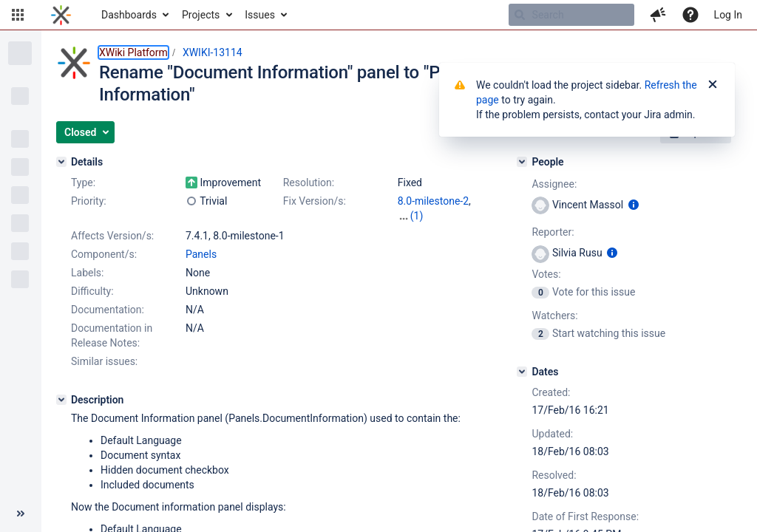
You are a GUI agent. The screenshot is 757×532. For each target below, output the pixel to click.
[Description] (61, 400)
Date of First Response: (585, 516)
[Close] (713, 85)
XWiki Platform (133, 52)
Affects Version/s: (112, 236)
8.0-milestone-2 (433, 201)
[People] (522, 162)
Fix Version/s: (315, 201)
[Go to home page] (61, 15)
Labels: (87, 273)
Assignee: (554, 184)
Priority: (89, 201)
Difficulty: (92, 291)
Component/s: (104, 254)
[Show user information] (634, 205)
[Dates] (522, 372)
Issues (260, 15)
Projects (201, 15)
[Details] (61, 162)
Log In (728, 15)
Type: (83, 183)
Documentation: (108, 310)
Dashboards (129, 15)
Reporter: (553, 232)
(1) (417, 216)
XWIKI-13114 (213, 52)
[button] (18, 15)
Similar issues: (104, 361)
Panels (201, 254)
